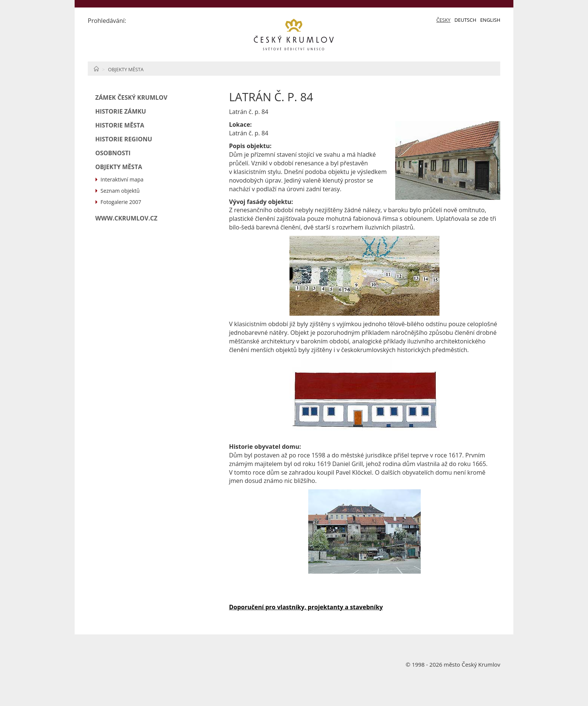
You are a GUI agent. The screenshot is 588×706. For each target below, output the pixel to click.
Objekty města (126, 69)
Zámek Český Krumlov (131, 97)
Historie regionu (124, 139)
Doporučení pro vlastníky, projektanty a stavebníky (306, 607)
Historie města (120, 125)
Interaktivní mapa (122, 179)
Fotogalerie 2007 (121, 202)
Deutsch (465, 20)
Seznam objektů (120, 191)
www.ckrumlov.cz (126, 218)
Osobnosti (113, 153)
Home (96, 69)
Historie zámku (121, 111)
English (490, 20)
